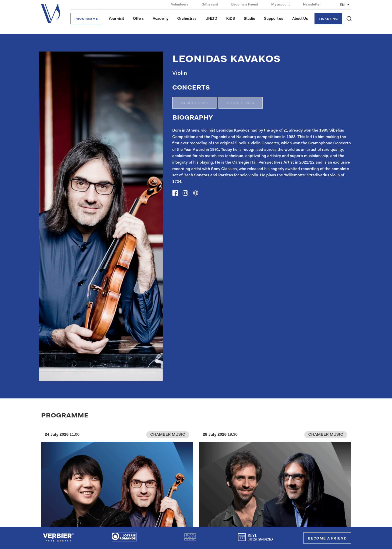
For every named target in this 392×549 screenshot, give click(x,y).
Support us (274, 19)
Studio (249, 19)
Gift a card (210, 5)
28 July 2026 (241, 103)
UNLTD (211, 19)
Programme (86, 19)
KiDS (231, 19)
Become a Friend (245, 5)
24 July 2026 (194, 103)
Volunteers (180, 5)
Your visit (116, 19)
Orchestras (187, 19)
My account (281, 5)
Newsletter (312, 5)
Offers (138, 19)
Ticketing (328, 19)
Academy (160, 19)
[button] (349, 19)
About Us (300, 19)
